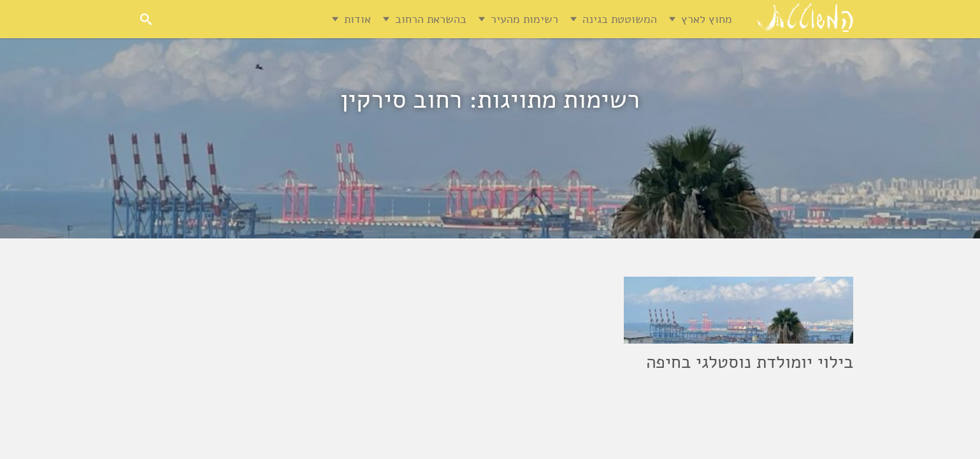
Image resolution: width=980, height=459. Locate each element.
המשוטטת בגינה (620, 19)
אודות (357, 19)
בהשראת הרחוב (431, 19)
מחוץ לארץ (707, 19)
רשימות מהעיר (524, 19)
